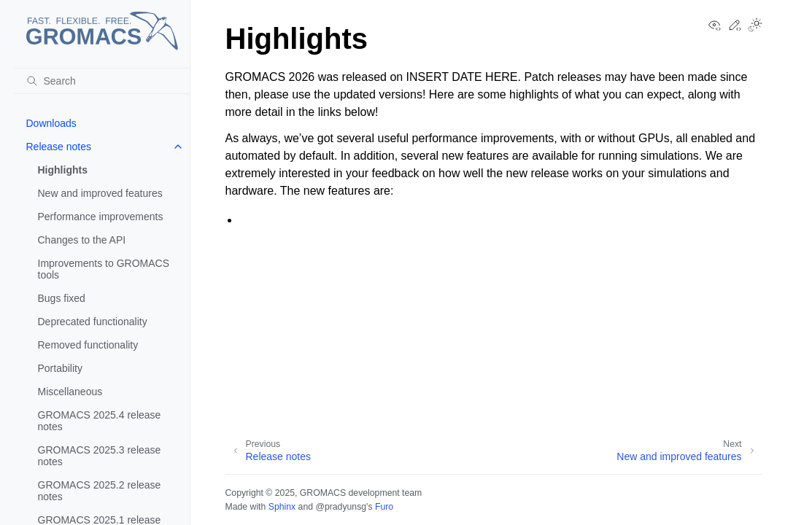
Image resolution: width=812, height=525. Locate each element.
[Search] (102, 81)
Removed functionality (88, 345)
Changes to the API (82, 240)
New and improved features (100, 193)
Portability (60, 368)
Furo (384, 507)
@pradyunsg (341, 507)
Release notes (59, 147)
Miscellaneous (70, 392)
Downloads (51, 123)
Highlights (63, 170)
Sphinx (282, 507)
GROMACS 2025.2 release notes (100, 491)
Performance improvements (101, 217)
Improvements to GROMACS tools (104, 269)
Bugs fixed (62, 298)
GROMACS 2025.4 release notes (100, 421)
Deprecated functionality (93, 322)
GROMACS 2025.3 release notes (100, 456)
